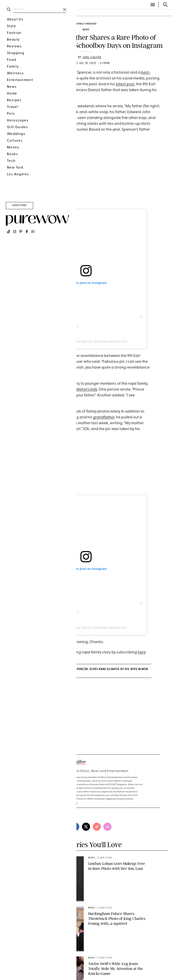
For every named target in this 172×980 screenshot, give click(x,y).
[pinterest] (64, 827)
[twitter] (86, 827)
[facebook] (75, 827)
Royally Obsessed (86, 24)
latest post (125, 84)
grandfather (104, 417)
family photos (24, 84)
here (142, 652)
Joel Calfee (92, 57)
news (86, 30)
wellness (61, 13)
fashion (9, 13)
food (43, 13)
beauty (27, 13)
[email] (107, 827)
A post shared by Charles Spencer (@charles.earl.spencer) (86, 341)
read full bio (71, 803)
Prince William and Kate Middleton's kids (62, 390)
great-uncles (67, 417)
